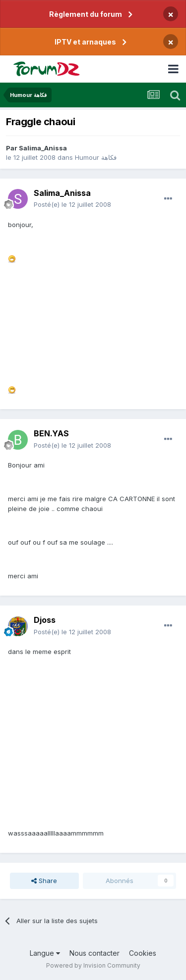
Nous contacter (94, 953)
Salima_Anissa (43, 148)
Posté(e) (72, 204)
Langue (45, 953)
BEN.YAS (51, 433)
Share (44, 881)
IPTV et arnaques (85, 42)
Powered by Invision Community (93, 965)
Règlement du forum (86, 14)
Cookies (143, 953)
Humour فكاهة (96, 157)
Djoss (45, 620)
